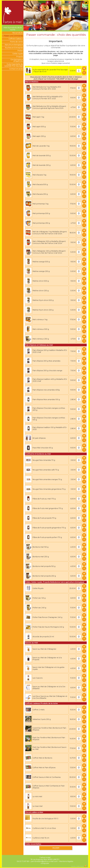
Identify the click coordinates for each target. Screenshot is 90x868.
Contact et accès (16, 69)
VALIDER (56, 848)
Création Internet (81, 866)
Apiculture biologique (14, 45)
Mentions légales (66, 861)
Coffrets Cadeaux (16, 39)
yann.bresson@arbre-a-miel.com (44, 861)
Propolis (20, 57)
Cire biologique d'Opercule (17, 60)
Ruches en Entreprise (14, 48)
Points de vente (16, 42)
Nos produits (18, 33)
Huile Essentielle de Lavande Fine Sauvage (14, 65)
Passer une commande (13, 36)
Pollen (20, 51)
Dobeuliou (73, 866)
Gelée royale (18, 54)
